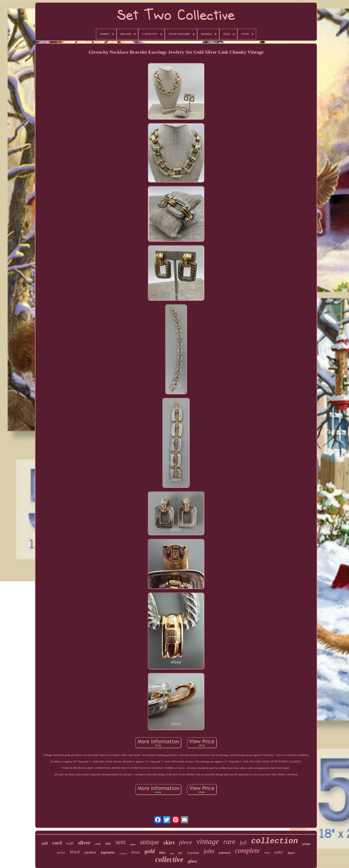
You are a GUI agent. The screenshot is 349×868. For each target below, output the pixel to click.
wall (70, 843)
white (133, 844)
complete (248, 851)
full (243, 843)
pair (180, 853)
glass (192, 861)
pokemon (225, 853)
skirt (169, 842)
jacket (90, 853)
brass (136, 852)
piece (186, 842)
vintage (208, 841)
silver (84, 843)
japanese (108, 852)
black (75, 852)
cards (98, 844)
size (108, 843)
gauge (306, 844)
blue (162, 853)
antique (149, 842)
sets (120, 842)
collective (169, 860)
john (209, 851)
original (123, 853)
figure (291, 853)
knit (172, 853)
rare (229, 841)
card (57, 843)
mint (267, 853)
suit (45, 843)
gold (150, 851)
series (61, 853)
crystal (193, 853)
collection (274, 841)
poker (279, 852)
